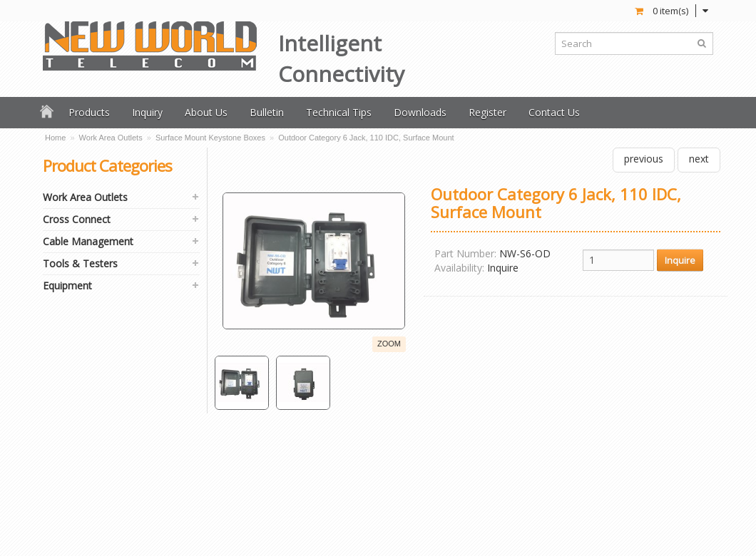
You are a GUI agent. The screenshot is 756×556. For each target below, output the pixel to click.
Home (55, 138)
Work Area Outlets (111, 138)
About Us (206, 112)
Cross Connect (77, 219)
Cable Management (88, 241)
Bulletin (267, 112)
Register (487, 112)
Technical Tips (339, 112)
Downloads (420, 112)
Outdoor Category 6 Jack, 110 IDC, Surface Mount (366, 138)
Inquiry (147, 112)
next (699, 159)
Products (89, 112)
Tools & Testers (80, 263)
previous (644, 159)
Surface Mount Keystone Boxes (210, 138)
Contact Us (554, 112)
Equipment (67, 285)
